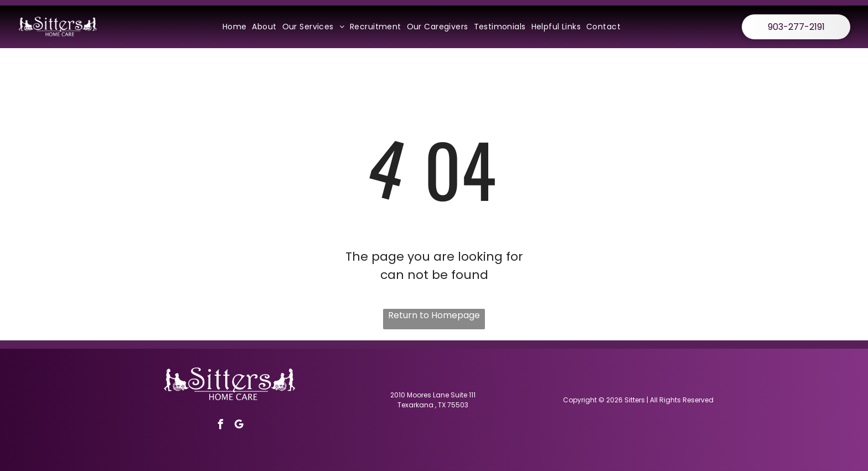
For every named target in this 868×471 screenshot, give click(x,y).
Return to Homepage (434, 315)
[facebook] (221, 426)
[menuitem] (235, 27)
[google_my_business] (239, 426)
